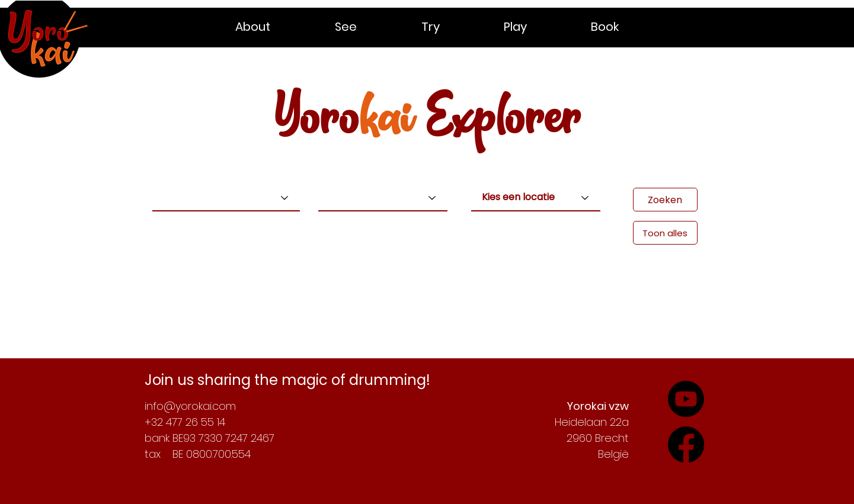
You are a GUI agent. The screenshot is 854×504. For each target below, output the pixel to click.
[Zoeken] (665, 200)
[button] (276, 27)
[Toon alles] (665, 233)
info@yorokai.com (190, 406)
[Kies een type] (226, 198)
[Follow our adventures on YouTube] (686, 444)
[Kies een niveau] (383, 198)
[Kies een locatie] (536, 198)
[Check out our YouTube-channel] (686, 399)
